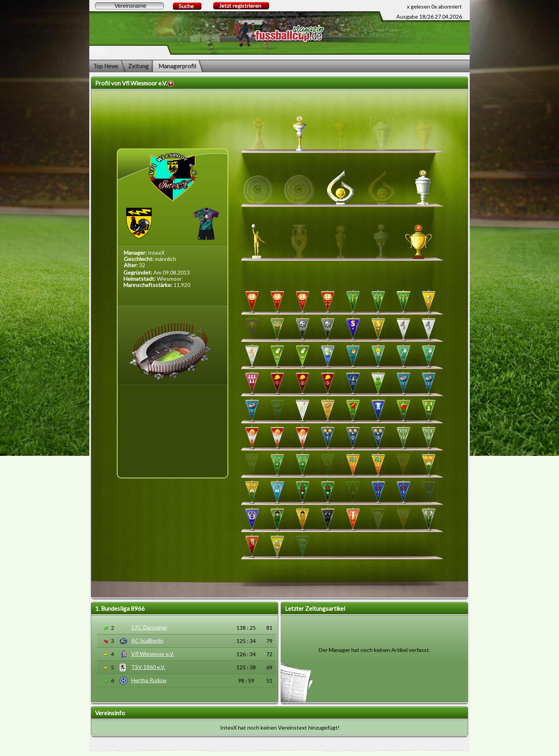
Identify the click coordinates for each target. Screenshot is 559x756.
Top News (106, 66)
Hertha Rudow (149, 680)
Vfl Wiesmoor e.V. (153, 654)
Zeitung (138, 66)
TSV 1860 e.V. (148, 667)
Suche (186, 6)
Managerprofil (177, 66)
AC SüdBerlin (147, 640)
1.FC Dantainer (149, 627)
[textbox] (129, 6)
